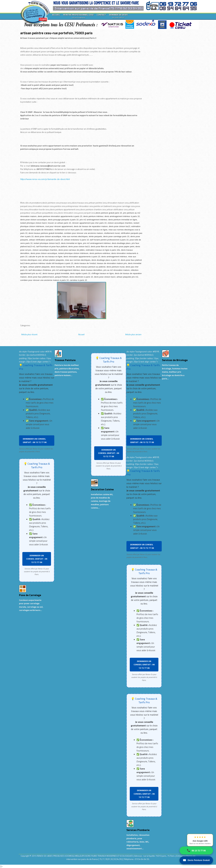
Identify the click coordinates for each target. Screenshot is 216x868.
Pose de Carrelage (30, 595)
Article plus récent (29, 334)
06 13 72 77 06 (196, 851)
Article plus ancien (133, 334)
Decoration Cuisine (102, 489)
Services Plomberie (138, 830)
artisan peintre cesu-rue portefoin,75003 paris (56, 33)
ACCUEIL (56, 15)
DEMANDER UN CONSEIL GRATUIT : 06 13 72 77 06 (35, 440)
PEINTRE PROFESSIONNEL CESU (78, 16)
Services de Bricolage (175, 360)
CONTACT (101, 15)
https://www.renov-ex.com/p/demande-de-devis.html (45, 179)
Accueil (81, 334)
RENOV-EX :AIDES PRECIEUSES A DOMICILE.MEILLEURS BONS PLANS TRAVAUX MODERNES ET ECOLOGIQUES (85, 856)
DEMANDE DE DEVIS (118, 16)
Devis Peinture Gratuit (196, 860)
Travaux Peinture (65, 360)
